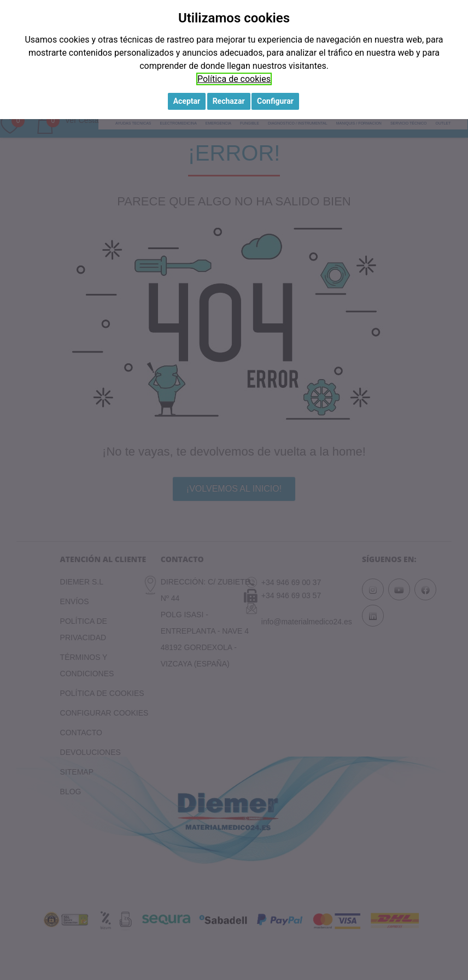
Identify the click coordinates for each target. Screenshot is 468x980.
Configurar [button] (275, 101)
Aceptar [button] (187, 101)
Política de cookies (234, 79)
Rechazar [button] (229, 101)
